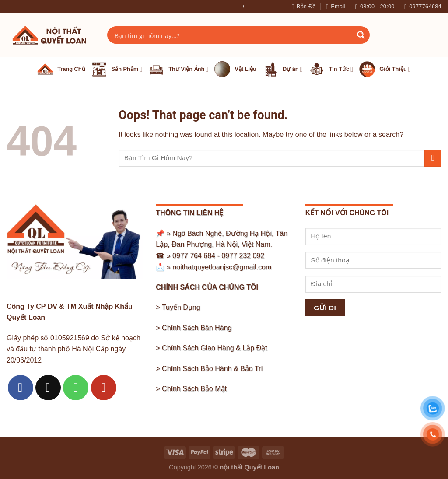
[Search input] (233, 35)
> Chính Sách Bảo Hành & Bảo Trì (209, 369)
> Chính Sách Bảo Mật (191, 389)
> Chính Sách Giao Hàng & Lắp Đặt (211, 348)
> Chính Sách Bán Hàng (194, 328)
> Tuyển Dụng (178, 307)
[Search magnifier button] (361, 35)
